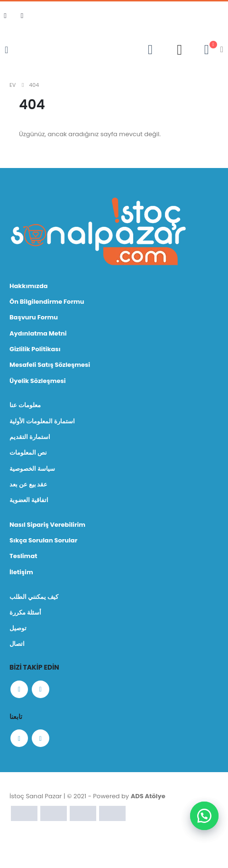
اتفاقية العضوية (29, 500)
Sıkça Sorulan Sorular (43, 540)
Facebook (19, 689)
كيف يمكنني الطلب (34, 597)
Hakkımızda (29, 286)
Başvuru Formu (34, 317)
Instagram (41, 689)
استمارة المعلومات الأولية (42, 421)
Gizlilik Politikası (35, 349)
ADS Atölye (148, 796)
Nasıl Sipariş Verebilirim (47, 525)
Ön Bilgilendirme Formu (47, 302)
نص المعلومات (28, 453)
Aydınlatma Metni (38, 333)
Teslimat (23, 556)
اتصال (17, 644)
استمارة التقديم (30, 437)
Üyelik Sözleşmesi (38, 381)
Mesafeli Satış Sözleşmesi (50, 365)
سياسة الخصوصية (32, 469)
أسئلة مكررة (25, 612)
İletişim (21, 572)
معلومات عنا (25, 405)
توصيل (18, 628)
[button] (204, 816)
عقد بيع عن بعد (28, 484)
